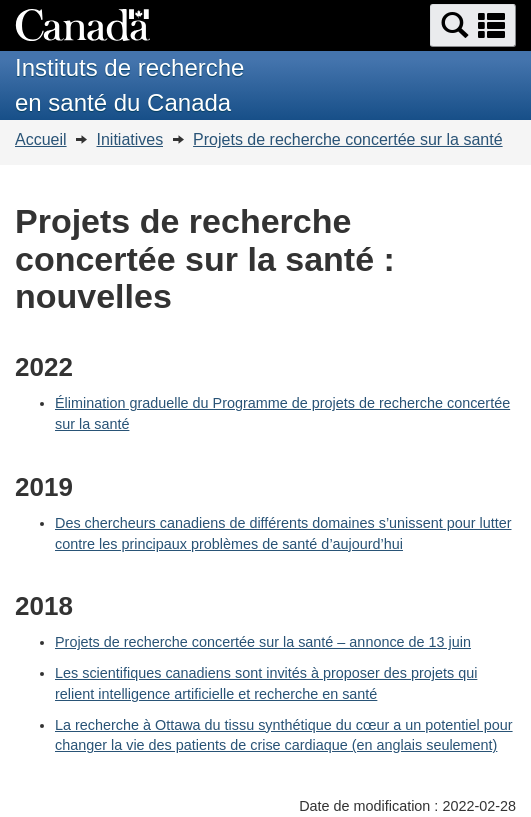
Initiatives (129, 139)
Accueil (41, 139)
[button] (473, 25)
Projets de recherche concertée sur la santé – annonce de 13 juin (263, 642)
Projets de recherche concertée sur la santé (348, 139)
